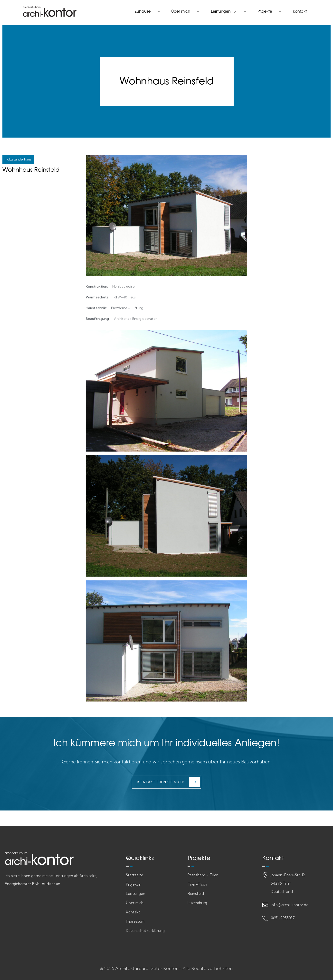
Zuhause (143, 11)
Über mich (181, 11)
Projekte (265, 11)
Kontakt (300, 11)
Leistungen (224, 11)
